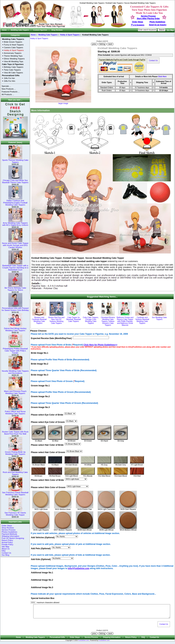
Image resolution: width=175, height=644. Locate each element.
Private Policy (7, 544)
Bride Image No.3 (40, 375)
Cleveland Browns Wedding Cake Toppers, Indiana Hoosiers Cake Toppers (108, 321)
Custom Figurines (40, 30)
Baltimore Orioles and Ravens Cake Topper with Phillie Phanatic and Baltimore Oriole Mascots (125, 321)
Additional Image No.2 (42, 580)
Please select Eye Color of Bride (47, 415)
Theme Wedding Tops (13, 56)
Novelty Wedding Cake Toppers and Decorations (15, 371)
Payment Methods (9, 534)
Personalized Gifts (11, 75)
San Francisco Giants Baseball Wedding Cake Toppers (15, 493)
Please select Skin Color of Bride (47, 480)
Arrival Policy (7, 542)
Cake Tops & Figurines (13, 64)
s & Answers (138, 25)
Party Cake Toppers (12, 70)
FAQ (3, 551)
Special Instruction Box (43, 598)
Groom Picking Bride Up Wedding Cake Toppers (15, 452)
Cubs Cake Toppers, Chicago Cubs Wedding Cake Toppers (91, 320)
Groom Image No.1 (40, 386)
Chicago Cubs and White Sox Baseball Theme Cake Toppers (15, 181)
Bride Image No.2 (40, 364)
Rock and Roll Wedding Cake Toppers (15, 472)
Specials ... (6, 86)
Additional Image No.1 (42, 573)
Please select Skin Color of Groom (48, 488)
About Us (5, 549)
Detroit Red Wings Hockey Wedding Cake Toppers (15, 329)
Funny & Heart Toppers (14, 45)
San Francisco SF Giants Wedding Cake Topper (15, 513)
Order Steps (138, 22)
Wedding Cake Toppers (20, 30)
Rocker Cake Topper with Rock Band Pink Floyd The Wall (15, 432)
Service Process (8, 530)
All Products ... (8, 94)
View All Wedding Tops (14, 61)
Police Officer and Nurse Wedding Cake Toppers (15, 412)
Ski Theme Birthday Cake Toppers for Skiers (15, 288)
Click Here (162, 77)
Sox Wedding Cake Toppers (159, 318)
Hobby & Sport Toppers (70, 35)
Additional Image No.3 (42, 587)
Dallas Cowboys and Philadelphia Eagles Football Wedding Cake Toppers (15, 202)
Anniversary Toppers (13, 53)
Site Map (170, 30)
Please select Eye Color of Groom (48, 422)
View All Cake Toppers (13, 73)
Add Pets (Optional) (41, 549)
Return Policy (7, 540)
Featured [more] (15, 143)
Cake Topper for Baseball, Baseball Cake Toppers (74, 319)
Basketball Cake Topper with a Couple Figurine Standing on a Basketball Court (15, 267)
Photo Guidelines (157, 22)
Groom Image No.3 (40, 407)
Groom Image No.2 (40, 397)
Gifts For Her (9, 78)
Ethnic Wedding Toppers (14, 59)
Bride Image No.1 (40, 353)
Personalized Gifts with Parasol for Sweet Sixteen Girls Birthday (15, 308)
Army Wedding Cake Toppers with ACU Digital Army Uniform (15, 223)
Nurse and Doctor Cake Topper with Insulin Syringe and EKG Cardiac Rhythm (15, 244)
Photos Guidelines (9, 532)
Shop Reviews (57, 30)
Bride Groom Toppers (13, 42)
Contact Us (6, 553)
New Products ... (9, 89)
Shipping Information (10, 536)
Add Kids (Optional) (41, 559)
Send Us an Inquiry (158, 25)
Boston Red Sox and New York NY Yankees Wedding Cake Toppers (56, 320)
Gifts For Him (9, 81)
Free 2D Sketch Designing (13, 538)
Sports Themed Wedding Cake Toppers (15, 160)
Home (4, 30)
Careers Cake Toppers (13, 47)
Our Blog (5, 555)
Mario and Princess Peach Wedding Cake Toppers (15, 391)
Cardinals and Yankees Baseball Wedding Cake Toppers (142, 320)
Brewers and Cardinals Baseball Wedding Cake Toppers (39, 320)
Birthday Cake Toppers (14, 67)
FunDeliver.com (84, 643)
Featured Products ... (11, 92)
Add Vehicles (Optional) (43, 538)
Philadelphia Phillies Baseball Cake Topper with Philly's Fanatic (15, 350)
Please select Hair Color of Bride (47, 445)
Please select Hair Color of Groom (48, 452)
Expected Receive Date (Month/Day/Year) (52, 338)
